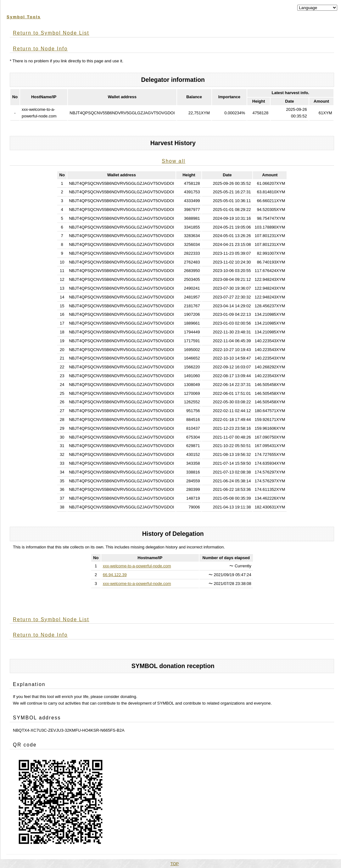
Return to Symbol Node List (51, 33)
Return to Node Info (40, 49)
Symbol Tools (24, 17)
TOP (175, 864)
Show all (173, 161)
